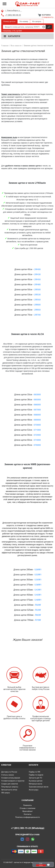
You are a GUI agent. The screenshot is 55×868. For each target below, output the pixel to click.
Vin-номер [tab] (24, 21)
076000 (37, 445)
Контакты (28, 814)
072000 (37, 435)
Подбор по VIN (34, 772)
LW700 (37, 315)
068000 (37, 415)
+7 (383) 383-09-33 (13, 15)
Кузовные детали (36, 781)
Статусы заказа (8, 775)
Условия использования (11, 778)
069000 (37, 420)
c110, (14, 31)
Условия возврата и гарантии (13, 781)
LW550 (37, 300)
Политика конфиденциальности (27, 817)
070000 (37, 425)
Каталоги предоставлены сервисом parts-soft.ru (28, 868)
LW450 (37, 279)
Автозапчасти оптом (9, 790)
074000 (37, 440)
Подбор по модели (36, 775)
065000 (37, 400)
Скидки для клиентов (10, 784)
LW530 (37, 295)
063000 (37, 395)
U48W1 (38, 600)
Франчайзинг (27, 811)
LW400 (37, 269)
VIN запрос (6, 793)
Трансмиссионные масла (39, 787)
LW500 (37, 290)
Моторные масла (35, 784)
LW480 (37, 285)
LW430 (37, 274)
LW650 (37, 310)
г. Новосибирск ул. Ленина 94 (13, 10)
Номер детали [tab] (9, 21)
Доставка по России (9, 772)
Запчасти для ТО (35, 778)
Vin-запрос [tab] (37, 21)
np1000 (19, 31)
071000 (37, 430)
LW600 (37, 305)
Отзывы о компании (27, 808)
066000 (37, 405)
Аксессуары (34, 790)
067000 (37, 410)
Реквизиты (27, 805)
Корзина (46, 15)
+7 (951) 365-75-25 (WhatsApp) (28, 828)
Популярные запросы (10, 787)
